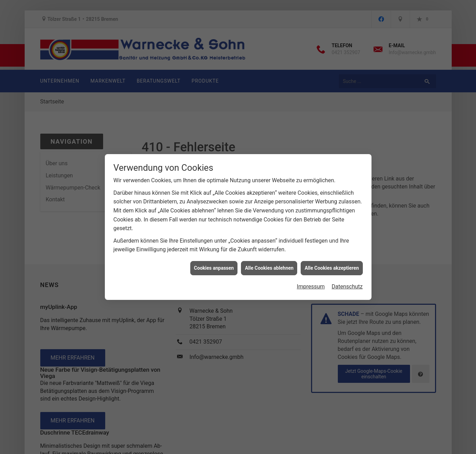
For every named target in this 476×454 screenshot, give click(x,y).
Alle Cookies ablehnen (269, 260)
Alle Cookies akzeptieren (332, 260)
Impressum (311, 279)
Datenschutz (347, 279)
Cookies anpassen (214, 260)
